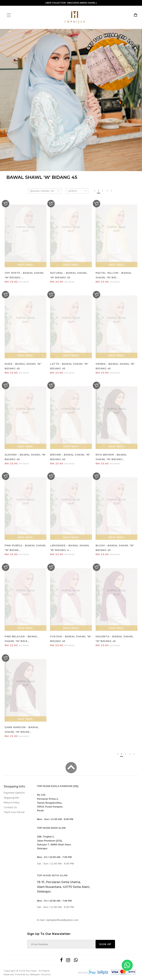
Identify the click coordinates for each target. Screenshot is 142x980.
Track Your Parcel (14, 812)
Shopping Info (14, 786)
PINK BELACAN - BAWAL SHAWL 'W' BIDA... (21, 639)
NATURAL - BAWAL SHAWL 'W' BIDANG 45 (69, 275)
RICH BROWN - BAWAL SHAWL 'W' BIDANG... (111, 457)
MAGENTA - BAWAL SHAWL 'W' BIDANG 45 (115, 639)
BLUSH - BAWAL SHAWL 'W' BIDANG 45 (115, 548)
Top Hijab (31, 971)
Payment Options (14, 793)
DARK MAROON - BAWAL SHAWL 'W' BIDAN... (22, 729)
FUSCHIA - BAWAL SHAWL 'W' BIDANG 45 (71, 639)
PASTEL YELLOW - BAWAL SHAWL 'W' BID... (114, 275)
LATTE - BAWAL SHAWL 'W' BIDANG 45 (69, 366)
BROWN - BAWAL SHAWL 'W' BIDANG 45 (70, 457)
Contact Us (10, 807)
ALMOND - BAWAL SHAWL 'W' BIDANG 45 (25, 457)
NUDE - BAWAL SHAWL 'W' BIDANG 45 (23, 366)
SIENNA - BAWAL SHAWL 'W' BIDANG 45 (115, 366)
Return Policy (12, 803)
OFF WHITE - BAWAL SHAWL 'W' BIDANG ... (24, 275)
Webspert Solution (40, 974)
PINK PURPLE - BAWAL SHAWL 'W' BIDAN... (25, 548)
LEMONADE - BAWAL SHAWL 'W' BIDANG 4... (70, 548)
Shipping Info (11, 798)
